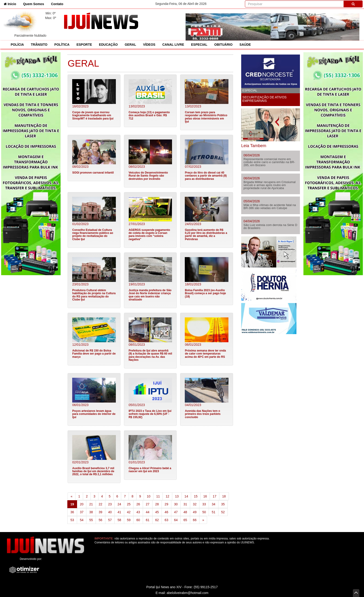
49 (195, 512)
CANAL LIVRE (173, 45)
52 (223, 512)
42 (129, 512)
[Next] (203, 520)
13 (177, 496)
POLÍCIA (17, 45)
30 (176, 504)
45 (157, 512)
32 (195, 504)
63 (166, 520)
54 (82, 520)
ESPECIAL (199, 45)
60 (138, 520)
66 (195, 520)
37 (82, 512)
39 (101, 512)
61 (148, 520)
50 (204, 512)
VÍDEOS (149, 45)
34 (214, 504)
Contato (57, 4)
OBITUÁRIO (223, 45)
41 (119, 512)
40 (110, 512)
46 (166, 512)
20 (82, 504)
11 (158, 496)
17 (214, 496)
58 (119, 520)
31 (185, 504)
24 (119, 504)
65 (185, 520)
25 (129, 504)
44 (148, 512)
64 (176, 520)
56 (101, 520)
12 (167, 496)
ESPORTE (84, 45)
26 (138, 504)
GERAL (130, 45)
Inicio (12, 4)
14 (186, 496)
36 (72, 512)
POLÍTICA (62, 45)
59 (129, 520)
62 (157, 520)
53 (72, 520)
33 (204, 504)
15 (196, 496)
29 (166, 504)
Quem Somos (33, 4)
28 (157, 504)
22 (101, 504)
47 (176, 512)
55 (91, 520)
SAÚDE (245, 45)
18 (224, 496)
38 (91, 512)
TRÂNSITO (39, 45)
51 (214, 512)
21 (91, 504)
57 (110, 520)
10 (149, 496)
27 (148, 504)
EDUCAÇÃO (108, 45)
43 (138, 512)
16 (205, 496)
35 (223, 504)
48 (185, 512)
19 (74, 504)
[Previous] (71, 496)
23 (110, 504)
